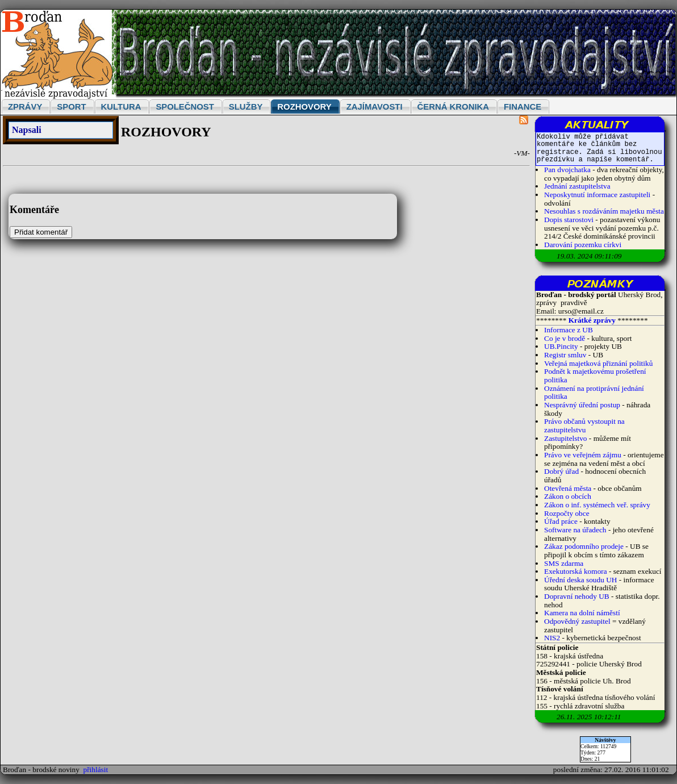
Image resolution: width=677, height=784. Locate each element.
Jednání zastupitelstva (577, 186)
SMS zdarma (564, 563)
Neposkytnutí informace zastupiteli (597, 195)
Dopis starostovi (569, 220)
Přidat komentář (41, 232)
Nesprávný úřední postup (582, 405)
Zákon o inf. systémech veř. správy (597, 505)
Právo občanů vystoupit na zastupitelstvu (584, 426)
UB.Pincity (561, 346)
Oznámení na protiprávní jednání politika (594, 393)
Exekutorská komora (576, 571)
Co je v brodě (565, 338)
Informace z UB (569, 330)
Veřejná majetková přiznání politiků (598, 363)
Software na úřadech (575, 530)
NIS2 (552, 638)
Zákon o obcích (568, 496)
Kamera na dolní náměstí (582, 613)
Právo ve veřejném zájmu (583, 455)
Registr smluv (565, 355)
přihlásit (96, 770)
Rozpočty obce (567, 513)
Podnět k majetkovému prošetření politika (595, 376)
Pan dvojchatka (567, 170)
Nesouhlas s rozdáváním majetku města (604, 211)
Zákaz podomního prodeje (584, 546)
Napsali (27, 130)
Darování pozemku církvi (583, 245)
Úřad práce (562, 521)
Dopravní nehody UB (577, 596)
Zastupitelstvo (566, 438)
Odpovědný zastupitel (577, 621)
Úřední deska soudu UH (580, 580)
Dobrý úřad (561, 471)
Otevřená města (568, 488)
